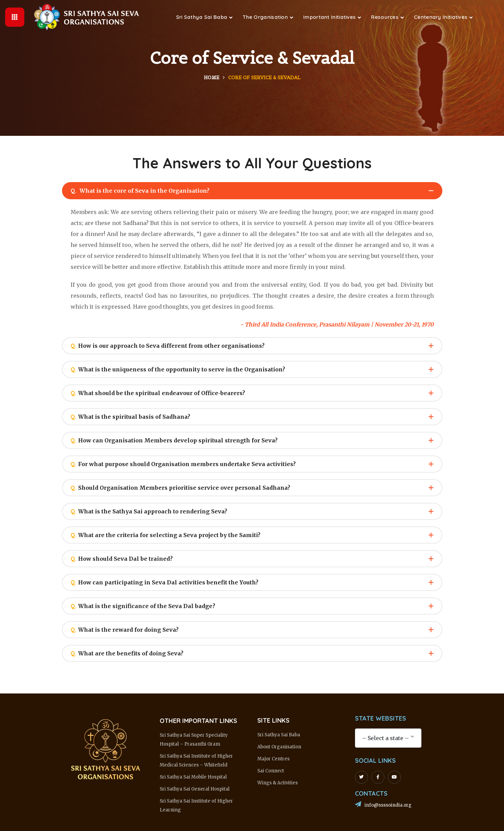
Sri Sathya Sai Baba (279, 735)
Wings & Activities (278, 783)
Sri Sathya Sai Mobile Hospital (193, 777)
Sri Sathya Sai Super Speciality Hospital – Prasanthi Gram (194, 740)
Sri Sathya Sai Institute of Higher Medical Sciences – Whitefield (196, 761)
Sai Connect (271, 771)
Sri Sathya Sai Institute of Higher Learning (196, 805)
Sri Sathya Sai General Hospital (195, 789)
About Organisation (279, 747)
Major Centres (273, 759)
